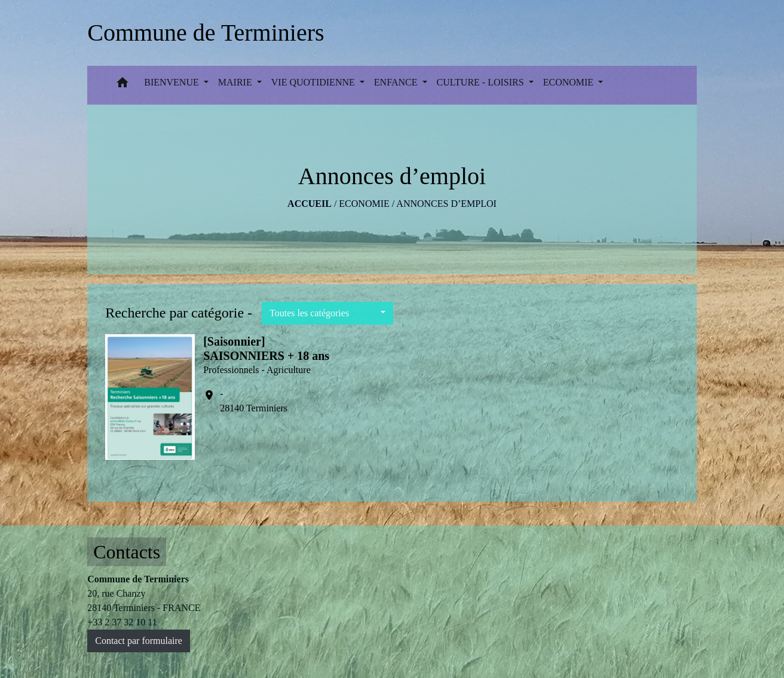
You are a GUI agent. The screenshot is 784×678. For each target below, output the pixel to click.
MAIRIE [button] (236, 82)
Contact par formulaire (139, 641)
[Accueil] (206, 33)
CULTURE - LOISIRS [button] (482, 82)
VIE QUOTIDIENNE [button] (314, 82)
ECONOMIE (364, 204)
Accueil (310, 204)
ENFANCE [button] (397, 82)
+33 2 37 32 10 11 (122, 622)
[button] (122, 85)
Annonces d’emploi (446, 204)
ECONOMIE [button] (569, 82)
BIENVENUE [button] (173, 82)
